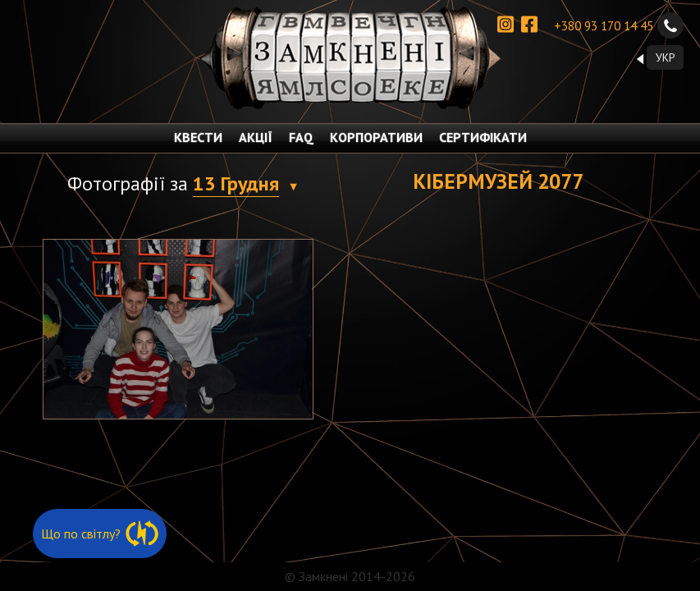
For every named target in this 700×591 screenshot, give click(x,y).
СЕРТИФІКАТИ (483, 137)
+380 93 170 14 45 (619, 25)
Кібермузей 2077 (498, 181)
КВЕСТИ (198, 137)
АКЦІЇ (256, 137)
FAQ (301, 137)
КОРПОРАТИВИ (376, 137)
